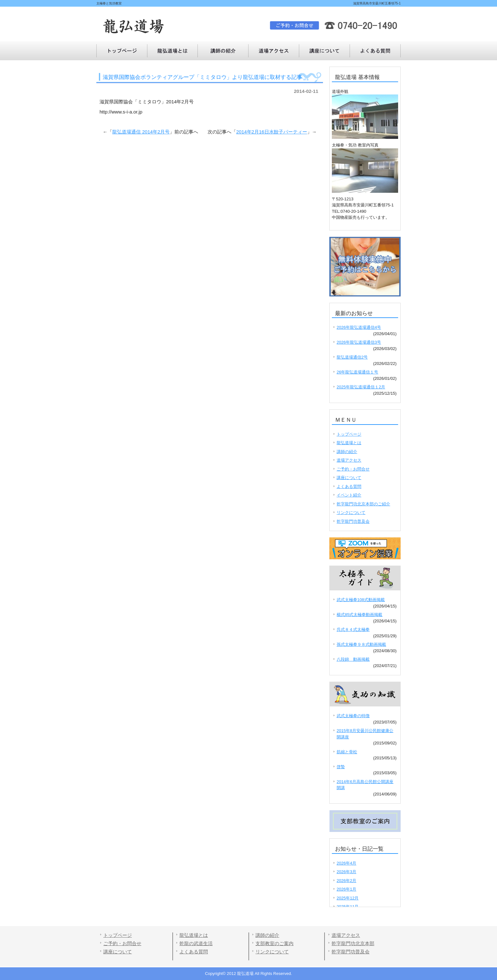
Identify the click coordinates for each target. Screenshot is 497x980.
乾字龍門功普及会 (353, 521)
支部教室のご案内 (274, 943)
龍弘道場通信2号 (352, 357)
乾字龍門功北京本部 (353, 943)
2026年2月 (346, 881)
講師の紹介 (223, 51)
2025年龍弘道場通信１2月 (361, 387)
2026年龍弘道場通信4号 (359, 327)
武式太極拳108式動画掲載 (361, 600)
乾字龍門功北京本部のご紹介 (363, 504)
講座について (375, 51)
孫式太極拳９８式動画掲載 (361, 644)
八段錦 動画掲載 (353, 659)
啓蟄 (341, 767)
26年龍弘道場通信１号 (357, 372)
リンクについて (351, 513)
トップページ (122, 51)
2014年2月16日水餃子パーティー (271, 132)
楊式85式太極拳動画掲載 (359, 615)
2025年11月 (348, 907)
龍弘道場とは (172, 51)
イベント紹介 (349, 495)
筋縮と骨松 (347, 752)
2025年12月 (348, 898)
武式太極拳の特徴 (353, 716)
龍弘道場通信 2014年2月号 (141, 132)
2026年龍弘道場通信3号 (359, 342)
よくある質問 (325, 51)
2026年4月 (346, 863)
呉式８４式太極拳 (353, 630)
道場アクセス (274, 51)
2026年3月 (346, 872)
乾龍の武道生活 (196, 943)
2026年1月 (346, 889)
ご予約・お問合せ (353, 469)
